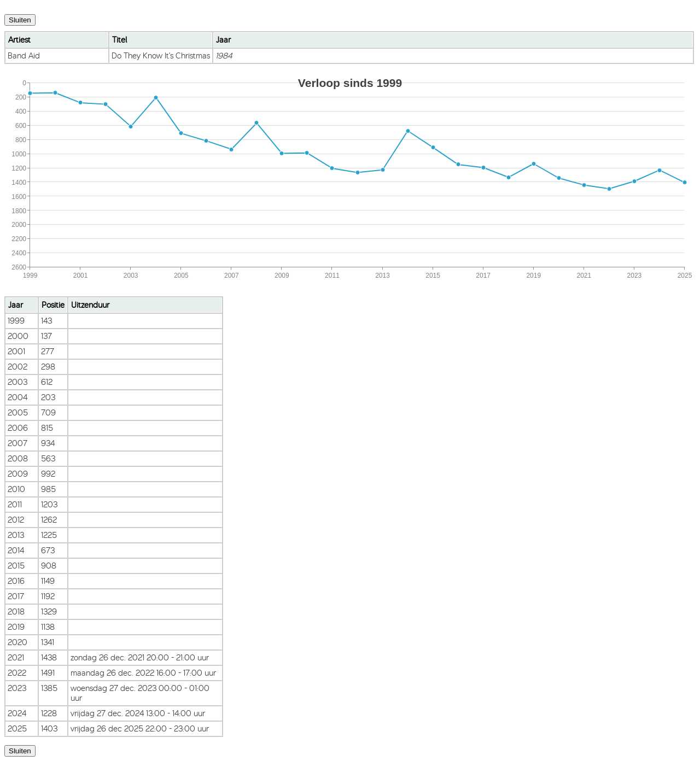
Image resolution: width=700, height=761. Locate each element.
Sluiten (20, 20)
